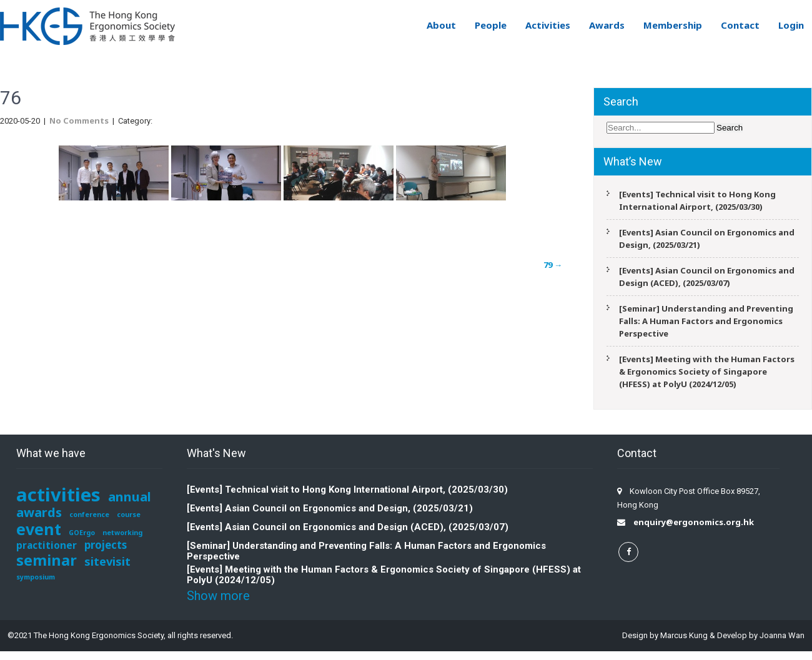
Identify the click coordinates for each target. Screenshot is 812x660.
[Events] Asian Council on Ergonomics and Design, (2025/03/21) (707, 239)
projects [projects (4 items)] (106, 545)
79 (553, 265)
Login (791, 25)
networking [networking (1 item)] (122, 533)
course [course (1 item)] (129, 515)
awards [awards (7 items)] (39, 512)
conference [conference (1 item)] (89, 515)
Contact (740, 25)
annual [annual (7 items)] (130, 496)
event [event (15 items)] (39, 529)
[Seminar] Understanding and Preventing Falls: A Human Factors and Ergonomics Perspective (706, 321)
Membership (673, 25)
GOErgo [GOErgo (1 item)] (82, 533)
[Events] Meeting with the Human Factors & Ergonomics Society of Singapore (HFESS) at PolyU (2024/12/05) (707, 372)
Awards (607, 25)
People (491, 25)
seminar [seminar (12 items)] (47, 560)
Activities (548, 25)
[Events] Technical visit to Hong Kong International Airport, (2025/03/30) (697, 200)
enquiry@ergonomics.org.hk (694, 522)
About (441, 25)
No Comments (79, 121)
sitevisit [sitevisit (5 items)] (107, 561)
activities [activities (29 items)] (58, 495)
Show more (218, 596)
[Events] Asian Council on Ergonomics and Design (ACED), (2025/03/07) (707, 277)
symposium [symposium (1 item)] (36, 577)
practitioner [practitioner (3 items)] (47, 545)
